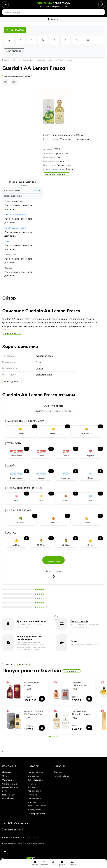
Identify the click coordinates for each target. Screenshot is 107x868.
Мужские (8, 665)
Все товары (72, 671)
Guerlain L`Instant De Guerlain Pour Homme (34, 714)
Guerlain (41, 60)
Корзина (58, 772)
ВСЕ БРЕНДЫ (15, 51)
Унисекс (32, 802)
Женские (24, 665)
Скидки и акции (10, 784)
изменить (37, 191)
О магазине (8, 780)
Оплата (6, 776)
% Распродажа (35, 780)
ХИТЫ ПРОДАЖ (15, 30)
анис (50, 375)
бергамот (41, 375)
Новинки (32, 784)
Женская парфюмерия (24, 60)
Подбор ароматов (37, 814)
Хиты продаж (34, 810)
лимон (39, 368)
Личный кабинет (62, 776)
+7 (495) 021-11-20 (15, 823)
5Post (7, 241)
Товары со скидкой (37, 806)
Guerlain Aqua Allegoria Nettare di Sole (81, 714)
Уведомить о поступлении (76, 139)
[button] (50, 737)
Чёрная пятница (36, 772)
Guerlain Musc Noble (32, 684)
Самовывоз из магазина (15, 214)
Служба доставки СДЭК (15, 228)
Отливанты (33, 776)
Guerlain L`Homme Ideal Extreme (80, 685)
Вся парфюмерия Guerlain (17, 77)
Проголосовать (53, 562)
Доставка (7, 772)
